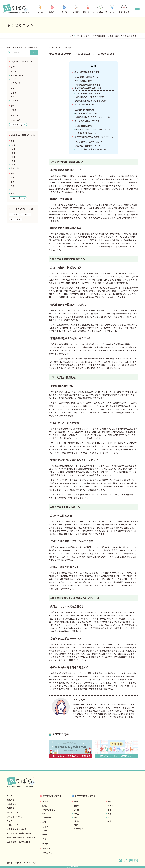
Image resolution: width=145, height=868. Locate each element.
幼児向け (52, 9)
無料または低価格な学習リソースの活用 (93, 129)
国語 (12, 182)
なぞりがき (15, 83)
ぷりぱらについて (100, 9)
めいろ (13, 79)
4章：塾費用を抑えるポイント (87, 121)
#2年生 (26, 214)
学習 (12, 88)
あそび (13, 67)
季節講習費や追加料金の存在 (88, 85)
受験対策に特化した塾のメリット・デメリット (95, 117)
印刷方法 (76, 9)
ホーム (40, 9)
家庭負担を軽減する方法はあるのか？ (92, 101)
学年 (12, 141)
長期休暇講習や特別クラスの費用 (90, 97)
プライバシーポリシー (31, 863)
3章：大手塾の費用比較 (84, 104)
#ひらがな (16, 219)
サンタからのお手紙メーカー (19, 833)
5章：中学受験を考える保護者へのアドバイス (93, 137)
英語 (12, 193)
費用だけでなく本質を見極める (89, 142)
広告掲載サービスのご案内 (18, 842)
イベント (14, 115)
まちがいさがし (17, 75)
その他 (13, 178)
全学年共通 (15, 168)
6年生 (13, 164)
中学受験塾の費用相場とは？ (88, 77)
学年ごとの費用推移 (84, 81)
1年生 (13, 145)
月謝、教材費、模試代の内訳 (88, 93)
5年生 (13, 161)
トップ (70, 36)
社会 (12, 189)
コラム (112, 9)
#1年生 (14, 214)
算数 (12, 186)
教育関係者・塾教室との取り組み (21, 838)
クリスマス (15, 120)
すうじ (13, 97)
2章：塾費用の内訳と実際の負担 (87, 88)
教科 (12, 174)
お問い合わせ (124, 9)
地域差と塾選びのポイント (87, 133)
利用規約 (18, 863)
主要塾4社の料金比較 (85, 110)
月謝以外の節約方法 (84, 126)
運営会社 (10, 863)
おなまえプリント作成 (16, 829)
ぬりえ (13, 72)
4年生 (13, 157)
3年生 (13, 153)
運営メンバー (88, 9)
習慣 (12, 106)
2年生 (13, 149)
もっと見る (18, 125)
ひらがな (14, 100)
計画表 (13, 110)
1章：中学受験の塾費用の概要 (86, 72)
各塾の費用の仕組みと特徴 (87, 113)
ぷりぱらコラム (83, 36)
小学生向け (64, 9)
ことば (13, 93)
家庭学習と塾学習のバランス (88, 146)
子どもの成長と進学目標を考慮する (91, 149)
